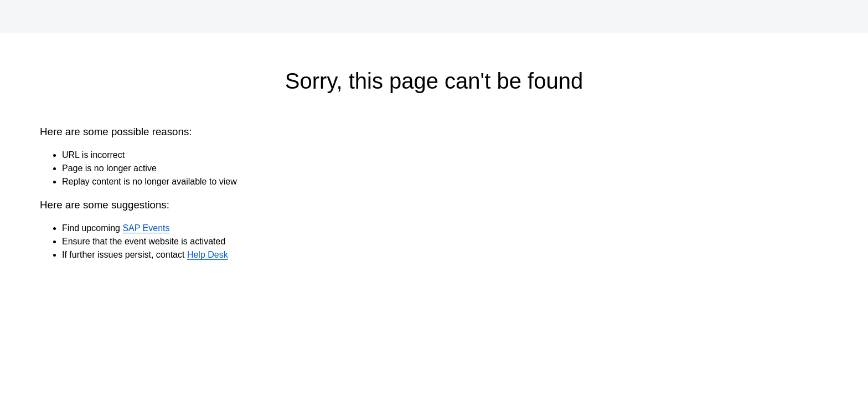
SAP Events (146, 228)
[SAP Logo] (58, 17)
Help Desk (208, 255)
